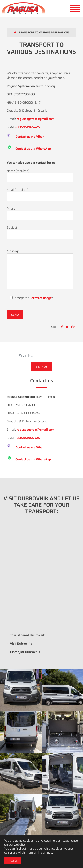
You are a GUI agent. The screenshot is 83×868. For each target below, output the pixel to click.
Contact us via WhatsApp (33, 148)
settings (47, 852)
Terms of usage (41, 298)
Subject (40, 231)
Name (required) (40, 174)
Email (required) (40, 193)
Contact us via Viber (30, 137)
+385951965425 (28, 127)
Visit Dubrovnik (21, 643)
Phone (40, 212)
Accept (13, 861)
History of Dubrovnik (25, 652)
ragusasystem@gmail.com (36, 119)
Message (40, 270)
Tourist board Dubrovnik (27, 635)
